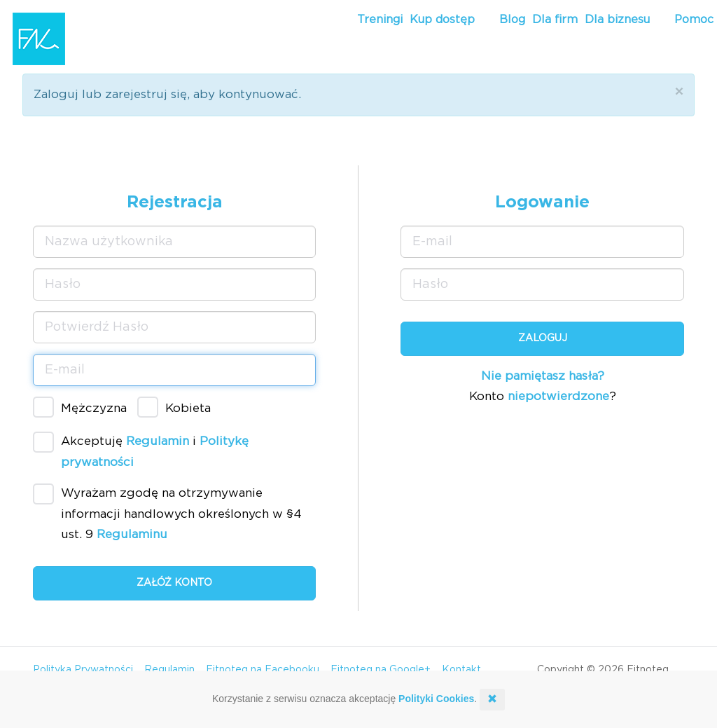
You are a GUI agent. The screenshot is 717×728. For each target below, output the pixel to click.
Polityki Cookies (436, 699)
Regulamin (158, 442)
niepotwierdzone (558, 396)
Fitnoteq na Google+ (381, 670)
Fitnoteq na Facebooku (263, 670)
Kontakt (461, 670)
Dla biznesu (617, 20)
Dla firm (555, 20)
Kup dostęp (442, 20)
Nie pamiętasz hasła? (543, 376)
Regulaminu (132, 534)
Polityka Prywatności (83, 670)
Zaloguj (543, 338)
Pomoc (694, 20)
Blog (512, 20)
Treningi (380, 20)
